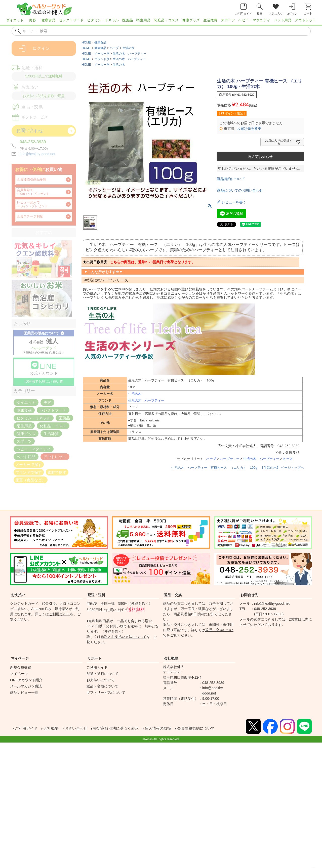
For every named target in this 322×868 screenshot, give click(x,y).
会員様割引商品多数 (32, 180)
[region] (161, 22)
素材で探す (57, 472)
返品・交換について (102, 686)
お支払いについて (101, 680)
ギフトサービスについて (106, 692)
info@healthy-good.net (37, 154)
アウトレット (305, 20)
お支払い (18, 595)
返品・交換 (173, 595)
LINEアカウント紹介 (26, 680)
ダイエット (15, 20)
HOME (86, 42)
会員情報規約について (205, 729)
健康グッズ (191, 20)
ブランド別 (102, 59)
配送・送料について (102, 674)
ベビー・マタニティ (254, 20)
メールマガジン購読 (26, 686)
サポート (95, 658)
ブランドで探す (29, 472)
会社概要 (171, 658)
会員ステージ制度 (30, 216)
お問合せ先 (249, 595)
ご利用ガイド (59, 614)
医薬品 (128, 20)
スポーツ (228, 20)
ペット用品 (283, 20)
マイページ (20, 658)
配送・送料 (96, 595)
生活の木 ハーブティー (129, 59)
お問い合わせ (78, 729)
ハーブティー (137, 54)
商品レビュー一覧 (24, 692)
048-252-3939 (33, 142)
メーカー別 (102, 54)
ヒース (288, 459)
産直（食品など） (30, 480)
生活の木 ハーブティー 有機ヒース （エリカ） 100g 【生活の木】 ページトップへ (238, 468)
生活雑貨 (210, 20)
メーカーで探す (29, 464)
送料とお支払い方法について (124, 637)
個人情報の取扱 (165, 729)
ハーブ (114, 48)
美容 (32, 20)
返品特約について (231, 179)
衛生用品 (143, 20)
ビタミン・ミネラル (103, 20)
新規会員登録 (21, 667)
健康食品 (48, 20)
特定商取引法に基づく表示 (121, 729)
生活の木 (128, 48)
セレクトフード (71, 20)
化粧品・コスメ (166, 20)
